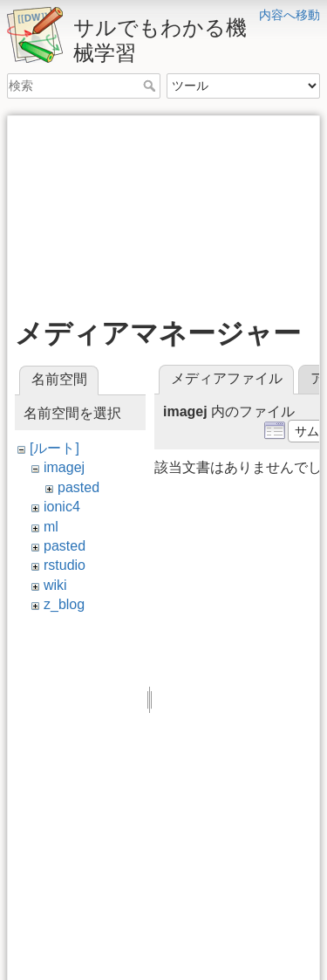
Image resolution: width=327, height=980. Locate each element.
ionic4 (62, 507)
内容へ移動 (290, 15)
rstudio (65, 565)
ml (51, 527)
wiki (55, 585)
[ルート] (54, 448)
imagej (64, 467)
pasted (78, 487)
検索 (151, 86)
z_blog (64, 604)
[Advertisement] (163, 210)
